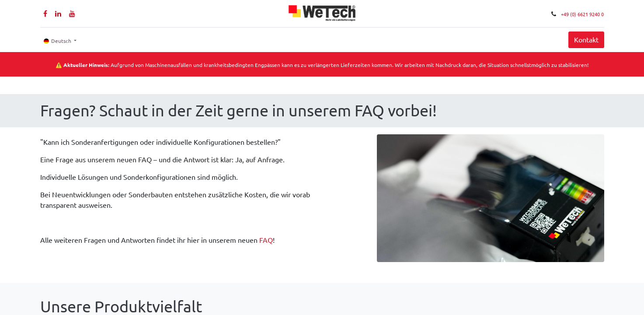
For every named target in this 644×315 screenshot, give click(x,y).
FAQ (266, 240)
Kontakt (586, 40)
